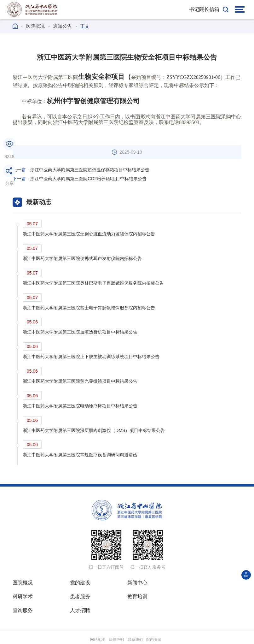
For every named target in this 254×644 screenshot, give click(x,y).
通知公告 (62, 26)
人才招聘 (194, 597)
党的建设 (80, 583)
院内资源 (154, 626)
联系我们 (135, 626)
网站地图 (98, 626)
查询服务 (137, 597)
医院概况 (35, 26)
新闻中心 (137, 583)
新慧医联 (213, 635)
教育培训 (80, 597)
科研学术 (194, 583)
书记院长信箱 (204, 9)
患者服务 (23, 597)
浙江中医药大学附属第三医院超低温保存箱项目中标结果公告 (81, 170)
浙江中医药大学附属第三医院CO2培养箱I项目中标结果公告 (80, 179)
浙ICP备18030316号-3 (166, 635)
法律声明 (116, 626)
